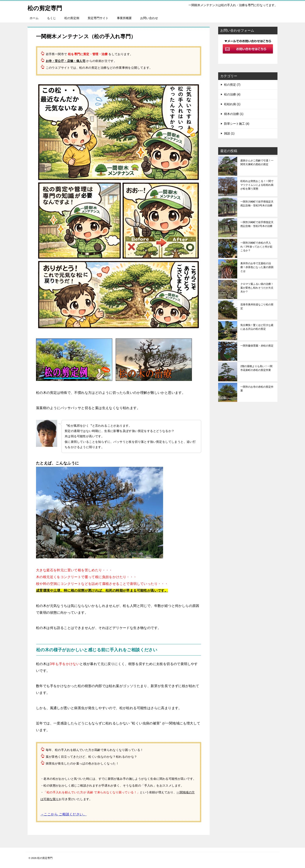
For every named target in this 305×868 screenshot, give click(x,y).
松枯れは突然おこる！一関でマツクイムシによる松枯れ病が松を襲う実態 (257, 185)
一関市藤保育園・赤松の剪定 (257, 346)
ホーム (34, 18)
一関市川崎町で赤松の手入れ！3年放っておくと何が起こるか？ (256, 247)
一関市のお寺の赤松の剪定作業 (257, 389)
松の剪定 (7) (232, 85)
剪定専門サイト (98, 18)
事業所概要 (124, 18)
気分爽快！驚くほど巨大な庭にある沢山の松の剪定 (257, 327)
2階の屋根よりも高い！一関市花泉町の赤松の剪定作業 (256, 368)
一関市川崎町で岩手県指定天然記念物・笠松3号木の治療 (257, 204)
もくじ (51, 18)
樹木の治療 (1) (234, 114)
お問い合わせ (149, 18)
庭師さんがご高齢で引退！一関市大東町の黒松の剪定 (257, 162)
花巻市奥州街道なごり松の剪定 (257, 306)
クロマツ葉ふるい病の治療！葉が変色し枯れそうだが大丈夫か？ (257, 288)
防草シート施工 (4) (237, 124)
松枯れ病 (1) (232, 104)
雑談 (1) (229, 133)
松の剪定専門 (47, 7)
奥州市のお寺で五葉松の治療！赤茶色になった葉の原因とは (257, 267)
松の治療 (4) (232, 94)
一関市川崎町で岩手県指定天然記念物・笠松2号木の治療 (257, 224)
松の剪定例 (72, 18)
